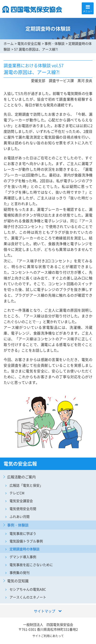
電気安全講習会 (21, 501)
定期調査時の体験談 (25, 549)
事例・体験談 (55, 43)
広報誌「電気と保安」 (26, 485)
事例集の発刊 (20, 572)
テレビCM (17, 493)
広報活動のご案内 (21, 477)
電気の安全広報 (29, 43)
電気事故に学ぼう (23, 533)
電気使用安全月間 (23, 509)
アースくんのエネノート (28, 597)
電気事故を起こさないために (31, 565)
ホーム (9, 43)
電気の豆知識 (18, 581)
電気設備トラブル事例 (26, 541)
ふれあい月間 (20, 516)
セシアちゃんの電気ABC (28, 589)
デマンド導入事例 (23, 557)
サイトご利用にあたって (48, 636)
